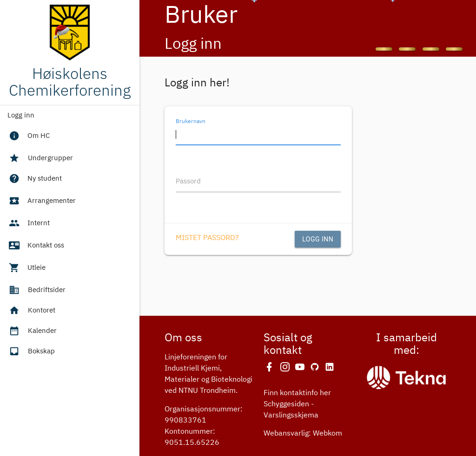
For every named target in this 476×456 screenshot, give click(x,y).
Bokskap (31, 352)
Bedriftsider (36, 290)
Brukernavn (191, 121)
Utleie (27, 269)
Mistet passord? (207, 238)
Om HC (29, 137)
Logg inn (21, 115)
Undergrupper (40, 158)
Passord (188, 182)
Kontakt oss (36, 247)
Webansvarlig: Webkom (303, 434)
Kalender (32, 331)
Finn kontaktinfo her (297, 393)
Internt (29, 224)
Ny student (35, 180)
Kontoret (31, 311)
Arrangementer (42, 202)
